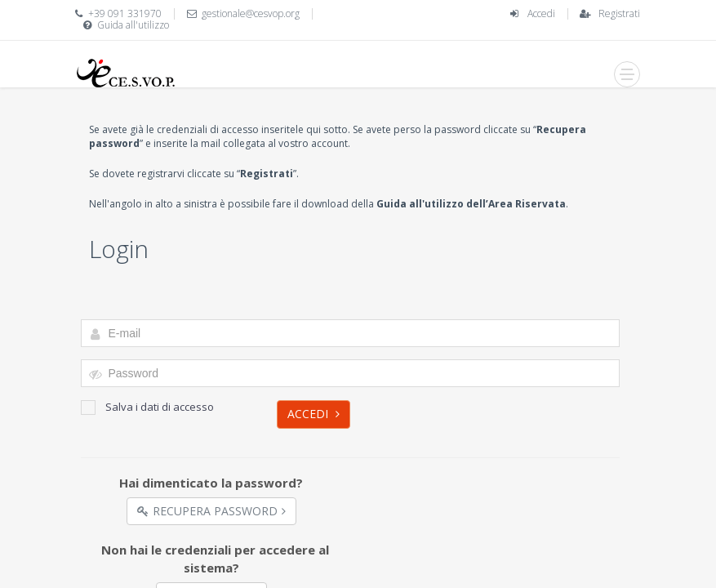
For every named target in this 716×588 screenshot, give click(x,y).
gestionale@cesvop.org (251, 13)
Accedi (541, 13)
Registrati (619, 13)
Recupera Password (211, 511)
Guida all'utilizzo (133, 25)
